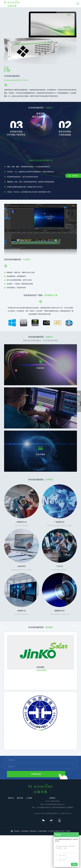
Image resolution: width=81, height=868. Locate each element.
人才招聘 (29, 798)
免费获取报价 (36, 774)
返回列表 (73, 176)
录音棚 (68, 831)
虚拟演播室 (25, 831)
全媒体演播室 (43, 831)
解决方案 (20, 798)
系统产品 (11, 798)
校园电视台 (33, 831)
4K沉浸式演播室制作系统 (56, 831)
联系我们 (52, 798)
